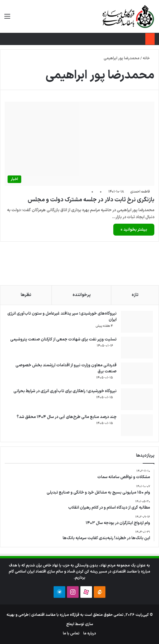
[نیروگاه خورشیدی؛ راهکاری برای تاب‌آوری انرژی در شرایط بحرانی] (137, 399)
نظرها (26, 295)
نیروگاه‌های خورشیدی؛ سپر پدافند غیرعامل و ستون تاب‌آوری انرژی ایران (62, 317)
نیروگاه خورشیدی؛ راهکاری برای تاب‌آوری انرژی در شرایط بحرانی (65, 391)
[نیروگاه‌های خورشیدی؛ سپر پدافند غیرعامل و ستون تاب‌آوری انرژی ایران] (137, 322)
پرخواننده (82, 295)
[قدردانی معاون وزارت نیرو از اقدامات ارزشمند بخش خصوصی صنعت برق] (137, 373)
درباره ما (90, 634)
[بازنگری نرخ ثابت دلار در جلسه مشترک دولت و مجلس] (79, 144)
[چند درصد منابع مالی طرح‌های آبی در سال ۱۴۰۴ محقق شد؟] (137, 425)
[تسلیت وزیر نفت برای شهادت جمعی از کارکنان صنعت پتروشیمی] (137, 348)
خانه (149, 58)
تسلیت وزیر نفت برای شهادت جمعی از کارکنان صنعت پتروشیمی (63, 339)
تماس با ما (71, 634)
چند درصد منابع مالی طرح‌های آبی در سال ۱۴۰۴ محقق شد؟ (67, 417)
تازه (135, 295)
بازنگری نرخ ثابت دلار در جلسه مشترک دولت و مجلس (91, 200)
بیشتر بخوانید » (134, 230)
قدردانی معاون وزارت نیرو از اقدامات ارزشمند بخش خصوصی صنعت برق (66, 368)
